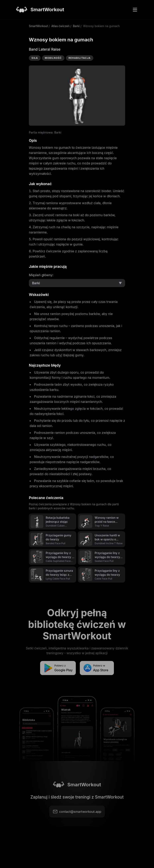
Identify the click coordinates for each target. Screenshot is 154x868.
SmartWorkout (38, 26)
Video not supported (77, 96)
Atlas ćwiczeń (60, 26)
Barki (76, 26)
